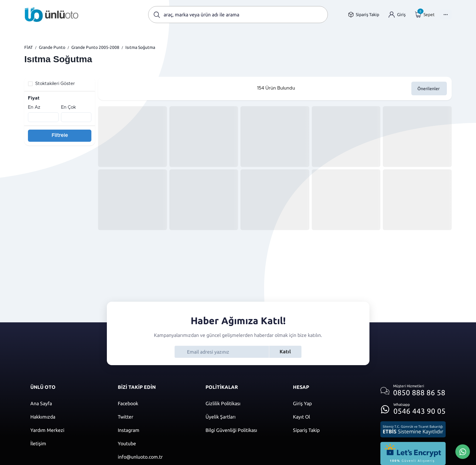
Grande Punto (52, 47)
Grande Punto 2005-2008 (95, 47)
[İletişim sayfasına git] (68, 443)
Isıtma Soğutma (140, 47)
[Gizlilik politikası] (243, 403)
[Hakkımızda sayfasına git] (68, 417)
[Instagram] (155, 430)
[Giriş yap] (397, 15)
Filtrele (60, 135)
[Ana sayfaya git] (52, 15)
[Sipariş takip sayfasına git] (364, 15)
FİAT (29, 47)
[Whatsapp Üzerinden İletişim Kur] (463, 451)
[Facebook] (155, 403)
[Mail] (155, 457)
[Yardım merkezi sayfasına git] (68, 430)
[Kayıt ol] (331, 417)
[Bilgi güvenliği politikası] (243, 430)
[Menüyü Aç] (446, 15)
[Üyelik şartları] (243, 417)
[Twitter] (155, 417)
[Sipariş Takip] (331, 430)
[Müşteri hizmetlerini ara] (413, 391)
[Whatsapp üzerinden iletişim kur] (413, 407)
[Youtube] (155, 443)
